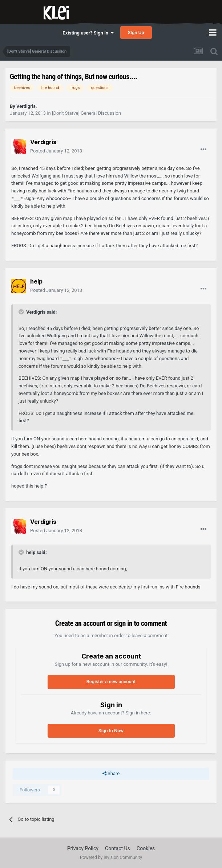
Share (111, 774)
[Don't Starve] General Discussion (86, 113)
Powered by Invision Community (111, 857)
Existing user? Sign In (88, 33)
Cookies (146, 848)
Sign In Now (111, 731)
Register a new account (111, 682)
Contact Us (118, 848)
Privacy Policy (83, 848)
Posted (56, 151)
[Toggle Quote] (22, 312)
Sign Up (136, 32)
